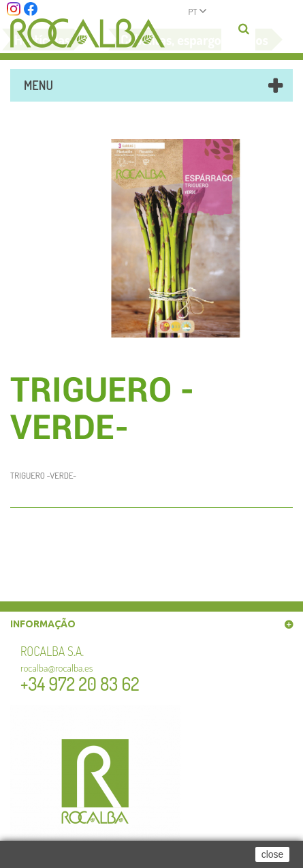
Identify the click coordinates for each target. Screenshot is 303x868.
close (273, 854)
